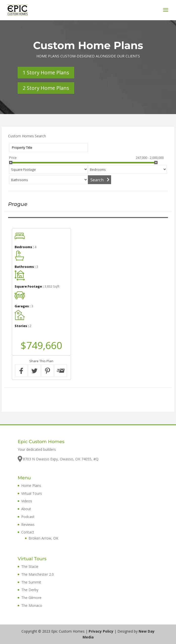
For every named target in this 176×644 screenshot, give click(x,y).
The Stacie (30, 566)
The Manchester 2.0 (37, 574)
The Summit (31, 582)
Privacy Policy (101, 631)
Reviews (28, 524)
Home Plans (31, 486)
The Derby (30, 590)
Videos (27, 501)
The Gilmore (31, 598)
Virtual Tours (32, 493)
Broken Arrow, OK (43, 538)
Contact (28, 532)
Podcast (28, 517)
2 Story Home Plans (46, 88)
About (26, 509)
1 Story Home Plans (46, 72)
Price (13, 158)
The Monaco (32, 605)
